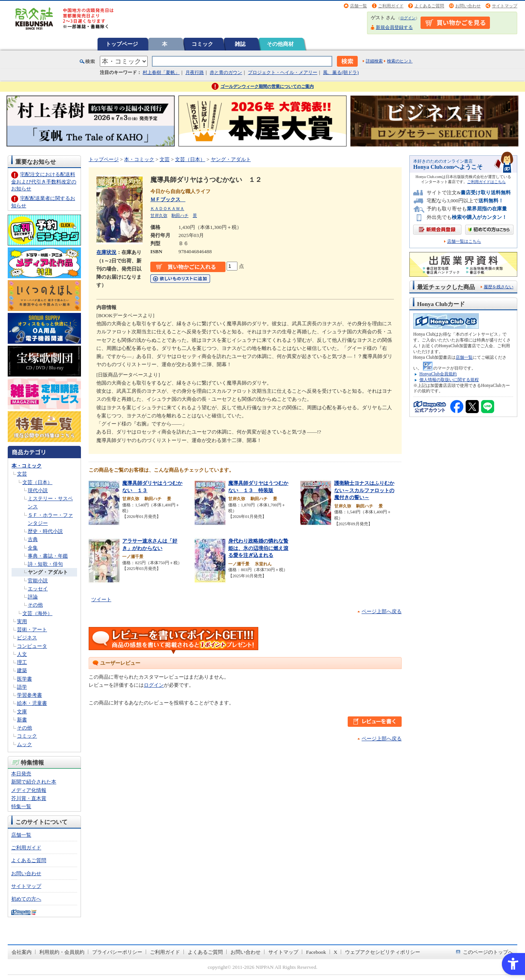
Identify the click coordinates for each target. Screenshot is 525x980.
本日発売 (21, 774)
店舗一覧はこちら (464, 241)
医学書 (24, 679)
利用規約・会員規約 (62, 952)
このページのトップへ (488, 952)
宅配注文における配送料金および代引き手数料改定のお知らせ (44, 181)
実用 (22, 621)
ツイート (101, 599)
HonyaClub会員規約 (438, 374)
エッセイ (38, 589)
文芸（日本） (37, 482)
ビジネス (27, 638)
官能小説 (38, 581)
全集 (33, 548)
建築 (22, 670)
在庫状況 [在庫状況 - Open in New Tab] (106, 252)
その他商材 (280, 44)
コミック (202, 44)
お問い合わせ (468, 6)
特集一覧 (21, 806)
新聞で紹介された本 (34, 782)
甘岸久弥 (159, 215)
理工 (22, 662)
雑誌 (240, 44)
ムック (24, 744)
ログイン (408, 18)
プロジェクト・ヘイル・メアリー (283, 72)
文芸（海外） (37, 613)
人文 (22, 654)
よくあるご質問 (429, 6)
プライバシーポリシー (117, 952)
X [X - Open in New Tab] (336, 952)
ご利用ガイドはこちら (486, 182)
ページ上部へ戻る (382, 611)
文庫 (22, 712)
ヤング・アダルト (48, 572)
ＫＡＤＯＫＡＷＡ (167, 208)
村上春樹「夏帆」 (161, 72)
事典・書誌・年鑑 (48, 556)
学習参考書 (29, 695)
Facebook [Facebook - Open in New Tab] (316, 952)
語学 (22, 687)
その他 (35, 605)
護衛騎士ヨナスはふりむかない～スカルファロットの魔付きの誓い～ (364, 490)
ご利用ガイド (391, 6)
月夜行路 (195, 72)
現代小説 (38, 490)
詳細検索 (374, 61)
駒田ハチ (180, 215)
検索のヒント (400, 61)
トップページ (122, 44)
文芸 (22, 474)
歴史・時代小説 (45, 531)
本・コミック (27, 466)
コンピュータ (32, 646)
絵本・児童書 (32, 703)
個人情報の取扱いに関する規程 (449, 380)
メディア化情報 (29, 790)
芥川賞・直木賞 (29, 798)
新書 (22, 720)
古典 (33, 539)
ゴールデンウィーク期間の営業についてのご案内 (267, 86)
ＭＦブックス (168, 199)
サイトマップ (505, 6)
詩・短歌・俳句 (45, 564)
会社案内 (22, 952)
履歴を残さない (499, 287)
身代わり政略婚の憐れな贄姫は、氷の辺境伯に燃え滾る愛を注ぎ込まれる (258, 548)
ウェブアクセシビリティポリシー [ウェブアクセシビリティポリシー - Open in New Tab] (383, 952)
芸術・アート (32, 630)
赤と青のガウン (226, 72)
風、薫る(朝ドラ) (341, 72)
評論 (33, 597)
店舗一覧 (358, 6)
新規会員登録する (394, 27)
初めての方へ (26, 899)
